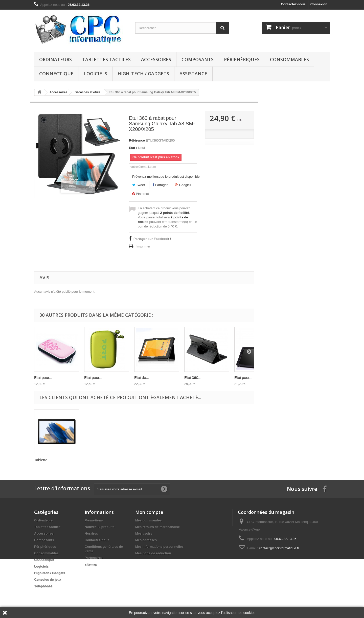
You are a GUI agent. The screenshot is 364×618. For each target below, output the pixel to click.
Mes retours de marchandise (157, 527)
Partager (160, 185)
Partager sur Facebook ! (152, 239)
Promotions (94, 520)
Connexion (319, 4)
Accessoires (156, 59)
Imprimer (144, 246)
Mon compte (149, 512)
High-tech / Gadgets (143, 74)
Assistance (193, 74)
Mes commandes (149, 520)
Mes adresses (146, 540)
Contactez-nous (293, 4)
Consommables (289, 59)
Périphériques (242, 59)
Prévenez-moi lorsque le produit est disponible (166, 177)
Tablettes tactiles (106, 59)
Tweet (139, 185)
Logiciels (96, 74)
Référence (137, 140)
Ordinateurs (55, 59)
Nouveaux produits (100, 527)
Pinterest (141, 194)
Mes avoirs (144, 533)
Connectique (56, 74)
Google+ (183, 185)
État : (133, 148)
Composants (198, 59)
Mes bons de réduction (153, 553)
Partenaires (94, 558)
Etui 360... (193, 377)
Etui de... (142, 377)
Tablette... (42, 460)
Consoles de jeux (48, 579)
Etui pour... (43, 377)
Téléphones (43, 586)
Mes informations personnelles (159, 547)
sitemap (91, 564)
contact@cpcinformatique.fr (279, 548)
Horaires (91, 533)
